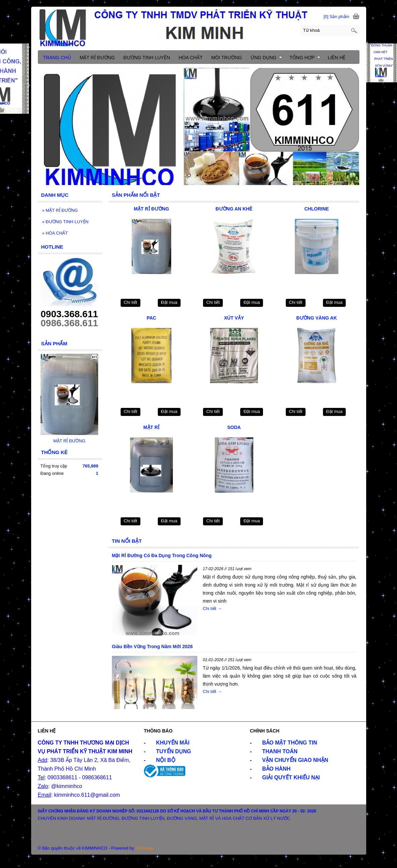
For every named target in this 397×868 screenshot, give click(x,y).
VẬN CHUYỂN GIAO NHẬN (295, 760)
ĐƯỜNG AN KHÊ (234, 209)
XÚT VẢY (234, 318)
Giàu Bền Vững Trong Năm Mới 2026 (152, 646)
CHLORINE (316, 209)
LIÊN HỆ (337, 58)
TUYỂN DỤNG (174, 751)
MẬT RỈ (151, 427)
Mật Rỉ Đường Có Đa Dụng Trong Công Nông (162, 555)
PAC (152, 318)
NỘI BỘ (166, 760)
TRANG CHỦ (57, 58)
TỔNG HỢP (305, 58)
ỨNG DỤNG (267, 58)
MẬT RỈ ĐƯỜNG (151, 209)
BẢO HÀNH (277, 769)
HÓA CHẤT (55, 233)
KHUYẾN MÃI (173, 743)
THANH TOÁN (280, 751)
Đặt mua (169, 302)
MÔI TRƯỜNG (226, 58)
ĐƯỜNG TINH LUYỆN (65, 222)
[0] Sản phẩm (337, 17)
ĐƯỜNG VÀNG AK (317, 318)
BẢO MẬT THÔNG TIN (290, 743)
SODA (234, 427)
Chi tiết (130, 302)
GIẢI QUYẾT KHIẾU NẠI (291, 777)
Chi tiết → (212, 609)
